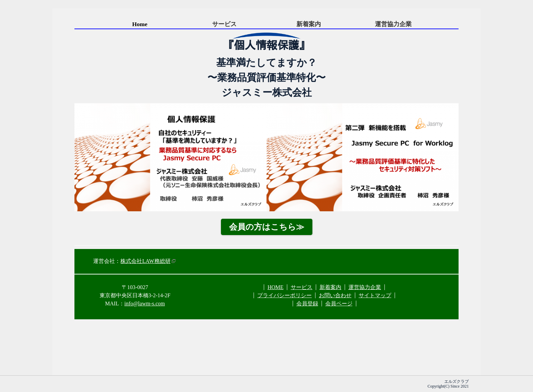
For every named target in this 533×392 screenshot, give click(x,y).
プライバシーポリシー (285, 295)
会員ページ (339, 304)
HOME (276, 287)
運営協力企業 (393, 24)
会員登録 (307, 304)
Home (140, 24)
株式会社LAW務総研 (145, 261)
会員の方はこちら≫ (267, 227)
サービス (224, 24)
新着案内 (309, 24)
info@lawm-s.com (145, 304)
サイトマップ (375, 295)
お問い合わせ (335, 295)
